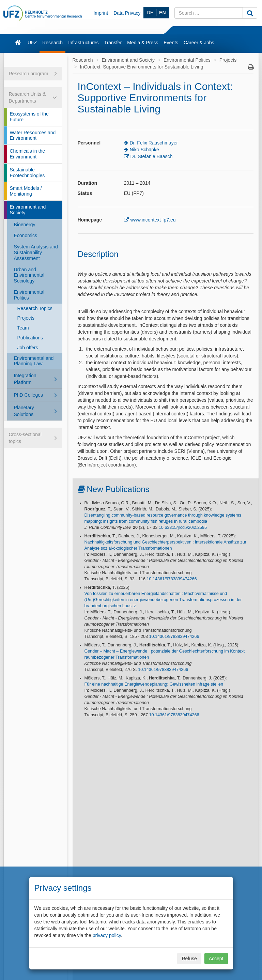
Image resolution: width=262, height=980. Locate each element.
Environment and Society (28, 210)
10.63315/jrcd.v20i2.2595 (183, 527)
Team (23, 328)
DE (150, 13)
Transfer (113, 43)
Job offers (28, 348)
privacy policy (107, 935)
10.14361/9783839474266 (172, 579)
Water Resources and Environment (33, 135)
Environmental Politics (29, 295)
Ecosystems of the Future (29, 117)
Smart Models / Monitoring (26, 191)
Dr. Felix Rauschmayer (154, 143)
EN (162, 13)
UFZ (32, 43)
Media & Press (143, 43)
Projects (26, 318)
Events (171, 43)
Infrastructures (83, 43)
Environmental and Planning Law (34, 361)
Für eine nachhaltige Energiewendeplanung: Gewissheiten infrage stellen (154, 684)
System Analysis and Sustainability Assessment (36, 252)
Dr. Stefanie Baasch (152, 156)
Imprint (101, 13)
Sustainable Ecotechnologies (27, 173)
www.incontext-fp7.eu (153, 220)
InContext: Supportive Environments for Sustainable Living (142, 67)
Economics (26, 235)
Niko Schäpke (144, 150)
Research (52, 43)
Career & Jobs (199, 43)
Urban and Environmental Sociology (29, 275)
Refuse (189, 959)
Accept (216, 959)
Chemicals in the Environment (28, 154)
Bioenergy (25, 225)
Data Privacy (127, 13)
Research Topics (35, 308)
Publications (30, 338)
